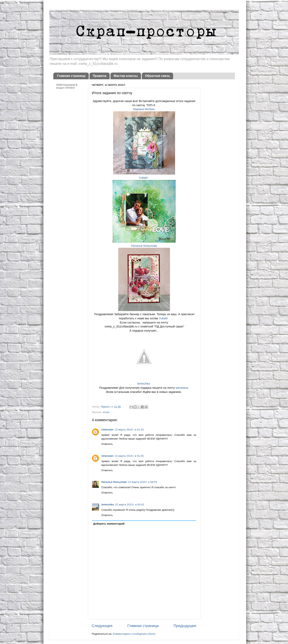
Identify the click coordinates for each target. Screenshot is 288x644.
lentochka (144, 384)
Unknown (107, 430)
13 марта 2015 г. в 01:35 (129, 456)
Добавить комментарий (109, 524)
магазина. (182, 388)
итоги (106, 412)
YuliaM (144, 178)
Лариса (106, 407)
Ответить (107, 444)
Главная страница (71, 76)
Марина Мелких (144, 109)
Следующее (102, 626)
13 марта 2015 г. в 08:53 (142, 482)
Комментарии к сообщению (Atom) (134, 634)
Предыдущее (185, 626)
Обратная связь (158, 76)
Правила (100, 76)
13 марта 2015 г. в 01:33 (129, 430)
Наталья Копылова (144, 246)
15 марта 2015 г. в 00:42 (130, 505)
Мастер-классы (126, 76)
